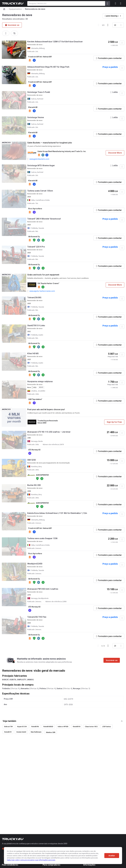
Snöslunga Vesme (36, 117)
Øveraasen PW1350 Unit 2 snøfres (43, 589)
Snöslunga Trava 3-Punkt (39, 92)
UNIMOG (30, 680)
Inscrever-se (112, 660)
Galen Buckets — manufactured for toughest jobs (50, 143)
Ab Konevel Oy (34, 237)
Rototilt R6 (35, 727)
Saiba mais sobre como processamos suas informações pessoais (31, 860)
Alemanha (25, 689)
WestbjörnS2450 (35, 564)
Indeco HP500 (63, 727)
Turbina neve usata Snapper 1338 (42, 538)
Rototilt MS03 (48, 727)
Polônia (43, 689)
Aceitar (112, 856)
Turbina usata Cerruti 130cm (40, 191)
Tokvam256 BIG (34, 298)
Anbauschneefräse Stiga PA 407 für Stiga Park (48, 67)
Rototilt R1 (8, 732)
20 (115, 25)
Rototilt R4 (77, 727)
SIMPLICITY (22, 680)
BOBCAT (5, 680)
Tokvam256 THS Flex (37, 617)
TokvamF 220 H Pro (36, 247)
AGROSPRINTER (42, 475)
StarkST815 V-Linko (36, 326)
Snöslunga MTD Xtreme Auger (41, 166)
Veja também (9, 721)
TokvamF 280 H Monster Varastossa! (44, 219)
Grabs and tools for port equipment (43, 275)
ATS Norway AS (34, 450)
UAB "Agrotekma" (35, 399)
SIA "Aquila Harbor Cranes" (48, 283)
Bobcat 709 (8, 727)
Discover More (115, 153)
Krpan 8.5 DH (22, 727)
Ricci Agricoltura (35, 209)
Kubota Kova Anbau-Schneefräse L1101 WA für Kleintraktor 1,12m (57, 513)
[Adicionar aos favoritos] (122, 43)
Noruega (77, 689)
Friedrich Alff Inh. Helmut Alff (40, 57)
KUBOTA (13, 680)
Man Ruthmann (36, 732)
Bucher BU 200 (34, 485)
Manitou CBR (51, 732)
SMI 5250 (31, 460)
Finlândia (6, 689)
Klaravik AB (33, 107)
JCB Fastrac (107, 727)
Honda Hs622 (21, 732)
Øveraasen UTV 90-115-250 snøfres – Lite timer (49, 432)
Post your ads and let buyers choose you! (46, 409)
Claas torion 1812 (91, 727)
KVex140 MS (33, 353)
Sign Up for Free (114, 422)
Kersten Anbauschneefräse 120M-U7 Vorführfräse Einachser (55, 42)
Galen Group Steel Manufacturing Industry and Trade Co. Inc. (62, 151)
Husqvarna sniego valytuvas (40, 381)
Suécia (59, 689)
